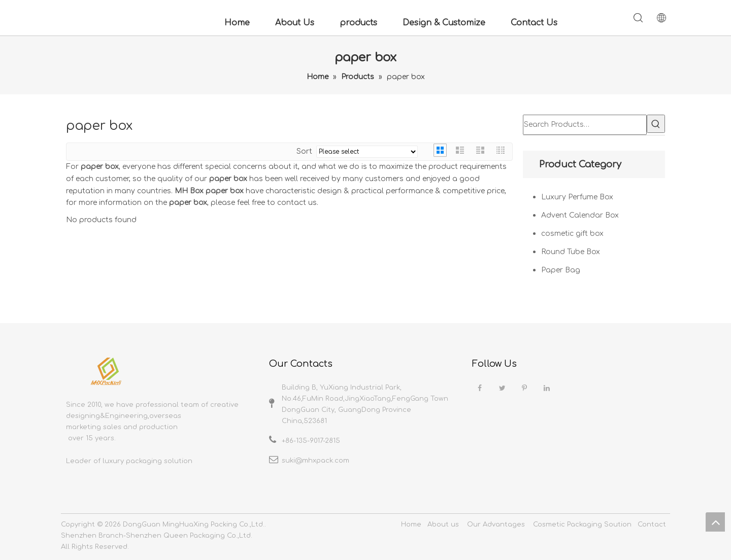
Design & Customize (444, 23)
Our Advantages (496, 524)
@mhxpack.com (322, 461)
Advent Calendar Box (580, 215)
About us (443, 524)
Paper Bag (561, 270)
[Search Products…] (585, 125)
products (358, 23)
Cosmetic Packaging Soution (582, 524)
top (715, 522)
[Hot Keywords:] (656, 124)
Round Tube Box (571, 252)
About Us (295, 23)
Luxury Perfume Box (577, 197)
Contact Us (534, 23)
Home (237, 23)
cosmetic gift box (572, 234)
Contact (652, 524)
